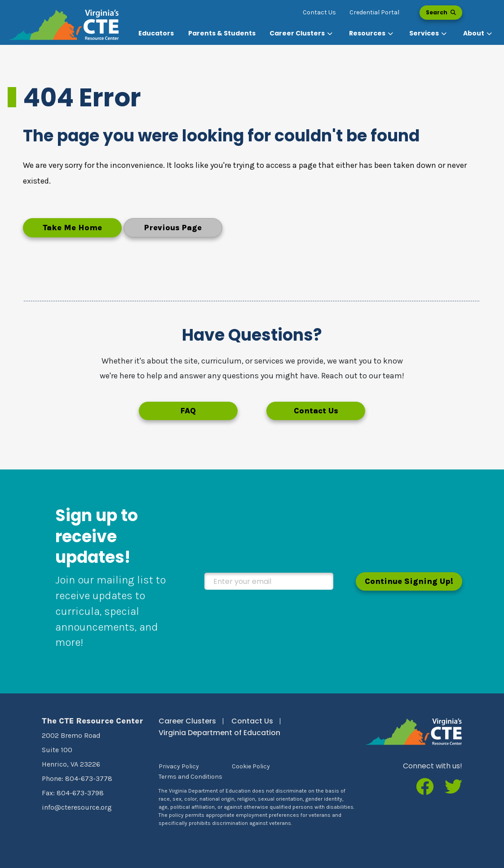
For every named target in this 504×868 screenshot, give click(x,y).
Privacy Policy (179, 766)
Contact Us (319, 12)
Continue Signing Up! (409, 581)
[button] (302, 33)
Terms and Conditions (190, 777)
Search (441, 12)
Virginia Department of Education (219, 733)
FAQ (188, 411)
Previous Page (173, 228)
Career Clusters (187, 721)
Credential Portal (374, 12)
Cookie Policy (251, 766)
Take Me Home (72, 228)
